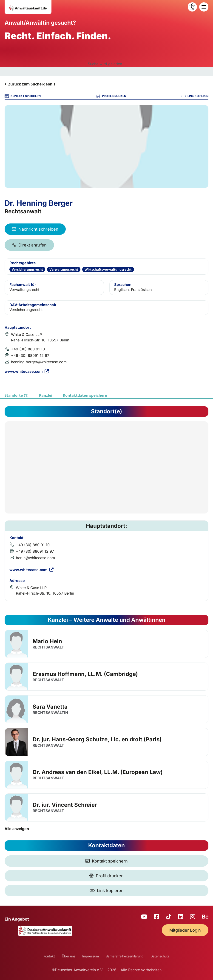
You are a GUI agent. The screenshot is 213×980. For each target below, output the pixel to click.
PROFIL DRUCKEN (111, 96)
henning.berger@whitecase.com (39, 362)
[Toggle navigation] (204, 7)
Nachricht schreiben (35, 229)
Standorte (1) (17, 395)
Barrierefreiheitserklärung (125, 956)
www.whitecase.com (27, 371)
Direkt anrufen (29, 245)
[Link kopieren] (106, 891)
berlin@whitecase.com (35, 558)
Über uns (69, 956)
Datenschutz (160, 956)
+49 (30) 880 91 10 (28, 349)
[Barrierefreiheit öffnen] (192, 7)
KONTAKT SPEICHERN (23, 96)
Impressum (91, 956)
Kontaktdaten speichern (85, 395)
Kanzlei (46, 395)
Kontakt (49, 956)
